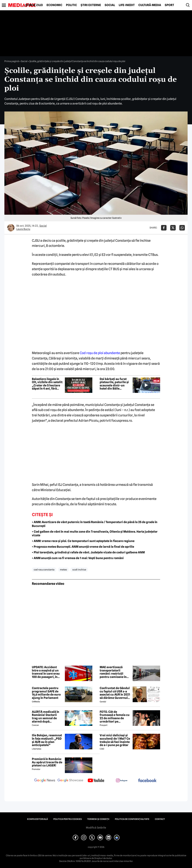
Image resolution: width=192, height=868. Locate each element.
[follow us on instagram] (122, 781)
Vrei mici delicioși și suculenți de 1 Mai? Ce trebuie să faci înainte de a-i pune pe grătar (115, 740)
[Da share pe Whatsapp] (182, 228)
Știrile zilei (34, 5)
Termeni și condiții (98, 819)
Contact (160, 819)
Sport (169, 5)
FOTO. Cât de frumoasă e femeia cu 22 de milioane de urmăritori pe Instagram (115, 717)
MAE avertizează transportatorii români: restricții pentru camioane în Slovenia (113, 672)
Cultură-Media (150, 5)
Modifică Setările (96, 828)
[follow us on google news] (45, 781)
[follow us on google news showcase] (70, 781)
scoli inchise (79, 570)
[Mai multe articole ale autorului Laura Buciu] (11, 228)
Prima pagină (12, 61)
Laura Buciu (23, 229)
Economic (54, 5)
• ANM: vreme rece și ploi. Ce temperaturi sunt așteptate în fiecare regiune (83, 541)
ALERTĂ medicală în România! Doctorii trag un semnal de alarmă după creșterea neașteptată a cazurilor (47, 717)
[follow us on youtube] (96, 781)
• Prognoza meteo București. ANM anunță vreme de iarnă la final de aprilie (83, 547)
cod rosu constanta (44, 570)
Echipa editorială (37, 819)
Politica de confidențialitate (132, 819)
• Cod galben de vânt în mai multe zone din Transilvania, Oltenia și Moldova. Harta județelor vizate (95, 534)
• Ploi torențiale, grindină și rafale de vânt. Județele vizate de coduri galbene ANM (88, 552)
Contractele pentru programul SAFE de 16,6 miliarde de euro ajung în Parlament (46, 693)
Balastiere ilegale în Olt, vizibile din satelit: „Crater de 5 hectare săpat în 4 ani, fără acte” (47, 384)
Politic (71, 5)
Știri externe (91, 5)
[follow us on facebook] (147, 781)
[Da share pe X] (173, 228)
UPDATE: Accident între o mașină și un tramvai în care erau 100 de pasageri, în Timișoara (46, 672)
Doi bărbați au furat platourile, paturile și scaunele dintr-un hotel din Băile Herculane (114, 384)
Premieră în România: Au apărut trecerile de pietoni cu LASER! (47, 762)
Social (110, 5)
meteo (63, 570)
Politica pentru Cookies (68, 819)
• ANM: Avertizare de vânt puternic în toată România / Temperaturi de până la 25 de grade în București (95, 524)
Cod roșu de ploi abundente (100, 353)
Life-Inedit (127, 5)
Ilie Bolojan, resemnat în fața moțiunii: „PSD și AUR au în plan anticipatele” (47, 740)
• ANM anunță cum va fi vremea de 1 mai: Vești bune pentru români (78, 558)
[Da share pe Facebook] (164, 228)
